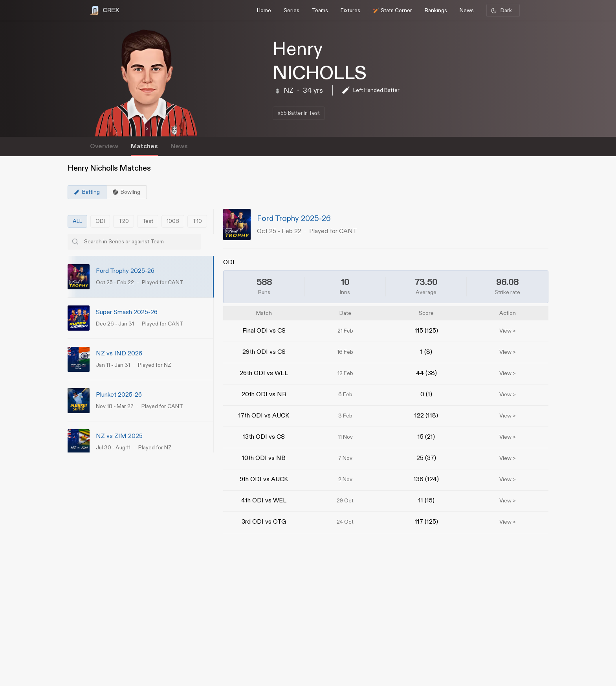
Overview (104, 146)
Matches (144, 146)
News (179, 146)
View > (508, 331)
